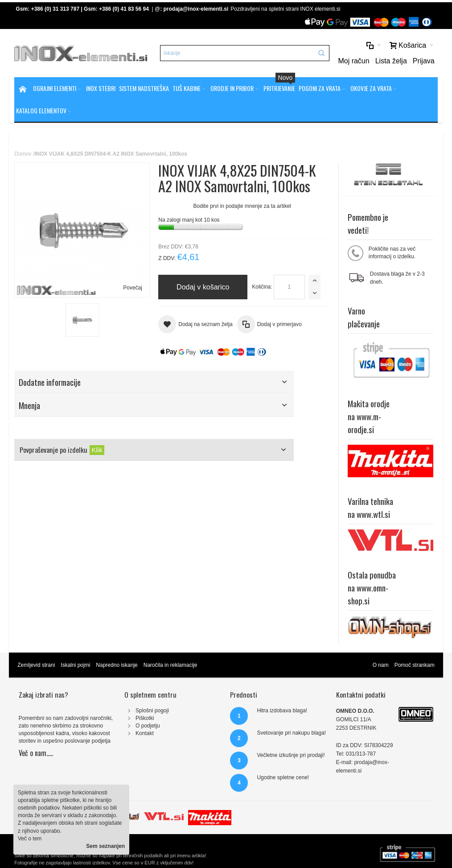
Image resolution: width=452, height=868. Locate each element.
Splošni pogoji (152, 711)
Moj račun (353, 61)
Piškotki (145, 718)
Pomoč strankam (415, 665)
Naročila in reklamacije (171, 665)
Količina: (262, 287)
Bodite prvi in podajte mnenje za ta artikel (242, 206)
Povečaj (133, 288)
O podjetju (148, 726)
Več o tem (30, 839)
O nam (381, 665)
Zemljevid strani (36, 665)
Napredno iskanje (117, 665)
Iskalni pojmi (75, 665)
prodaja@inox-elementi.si (196, 9)
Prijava (424, 61)
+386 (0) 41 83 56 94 (124, 9)
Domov (23, 154)
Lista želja (391, 61)
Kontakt (145, 733)
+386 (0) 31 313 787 (55, 9)
